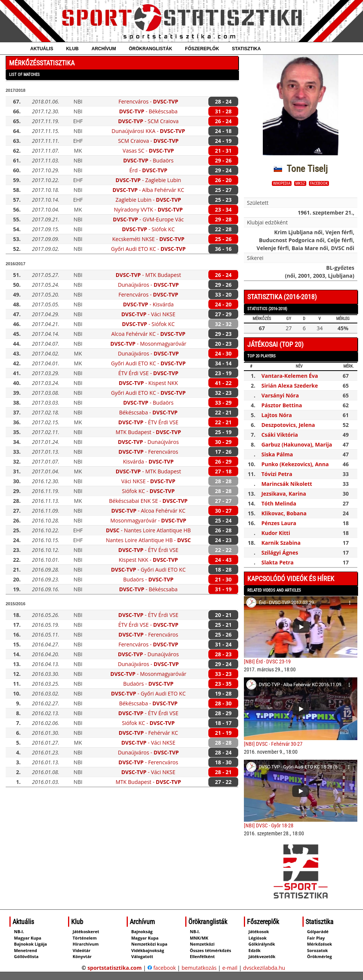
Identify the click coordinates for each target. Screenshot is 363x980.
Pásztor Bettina (282, 405)
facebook (319, 183)
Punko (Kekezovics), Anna (295, 464)
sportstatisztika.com (115, 968)
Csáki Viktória (280, 435)
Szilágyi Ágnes (280, 553)
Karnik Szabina (281, 543)
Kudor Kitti (276, 533)
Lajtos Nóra (277, 415)
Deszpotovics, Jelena (288, 425)
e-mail (230, 968)
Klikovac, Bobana (284, 513)
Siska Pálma (277, 454)
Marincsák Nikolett (287, 484)
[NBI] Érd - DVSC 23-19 (267, 662)
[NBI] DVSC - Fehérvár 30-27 (273, 744)
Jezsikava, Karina (284, 494)
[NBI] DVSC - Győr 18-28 (269, 825)
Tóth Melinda (279, 503)
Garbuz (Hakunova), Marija (297, 444)
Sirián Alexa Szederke (290, 386)
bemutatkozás (199, 968)
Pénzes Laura (279, 523)
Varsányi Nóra (280, 395)
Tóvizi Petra (277, 474)
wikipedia (282, 183)
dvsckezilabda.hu (264, 968)
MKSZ (300, 183)
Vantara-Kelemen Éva (290, 376)
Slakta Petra (277, 562)
